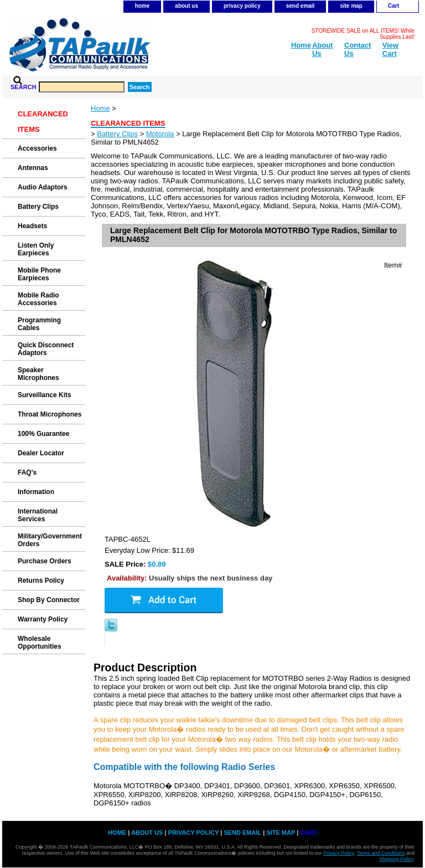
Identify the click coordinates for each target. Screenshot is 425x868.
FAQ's (27, 472)
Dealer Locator (41, 453)
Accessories (37, 148)
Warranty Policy (43, 619)
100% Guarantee (43, 434)
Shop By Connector (49, 600)
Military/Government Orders (50, 540)
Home (100, 108)
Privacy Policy (338, 853)
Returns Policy (41, 581)
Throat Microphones (50, 414)
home (142, 6)
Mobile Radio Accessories (38, 299)
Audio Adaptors (43, 187)
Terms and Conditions (380, 853)
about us (186, 6)
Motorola (160, 134)
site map (351, 6)
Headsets (32, 226)
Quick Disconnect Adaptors (46, 349)
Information (36, 492)
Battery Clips (117, 134)
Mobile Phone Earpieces (39, 274)
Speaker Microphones (38, 374)
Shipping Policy (397, 859)
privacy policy (242, 6)
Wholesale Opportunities (40, 643)
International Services (38, 515)
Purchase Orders (45, 561)
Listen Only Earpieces (36, 249)
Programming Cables (39, 324)
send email (300, 6)
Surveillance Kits (45, 395)
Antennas (33, 168)
